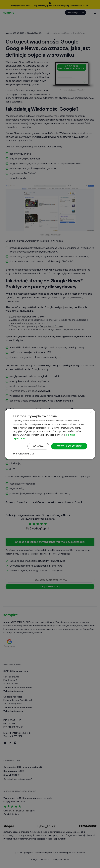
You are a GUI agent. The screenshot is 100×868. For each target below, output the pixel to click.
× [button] (90, 412)
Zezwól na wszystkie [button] (69, 446)
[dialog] (50, 434)
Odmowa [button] (38, 446)
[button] (23, 453)
